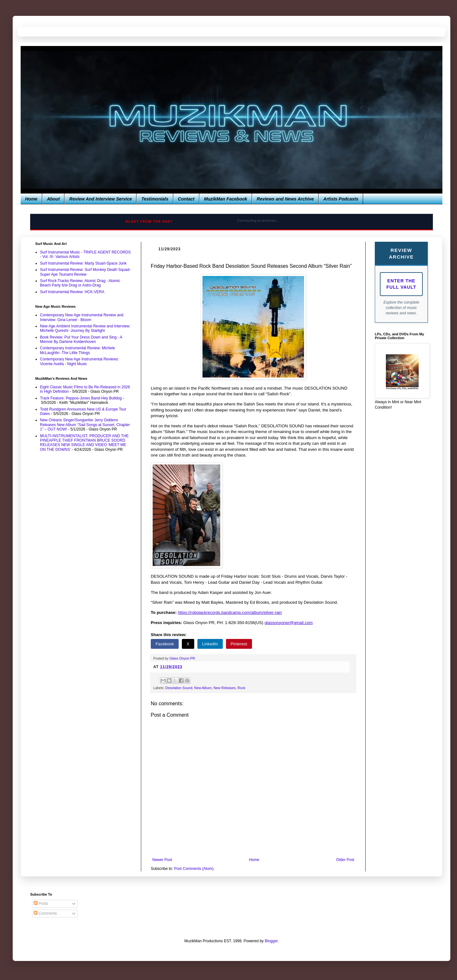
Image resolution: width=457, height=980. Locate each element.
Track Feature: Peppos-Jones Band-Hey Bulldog (81, 398)
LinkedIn (210, 644)
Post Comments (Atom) (194, 869)
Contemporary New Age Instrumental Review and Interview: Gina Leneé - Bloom (82, 317)
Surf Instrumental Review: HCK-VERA (72, 292)
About (53, 199)
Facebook (165, 644)
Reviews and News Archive (285, 199)
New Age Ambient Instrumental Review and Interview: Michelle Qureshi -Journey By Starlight (85, 328)
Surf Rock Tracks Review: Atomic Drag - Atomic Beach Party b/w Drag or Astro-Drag (80, 283)
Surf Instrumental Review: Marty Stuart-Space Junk (83, 263)
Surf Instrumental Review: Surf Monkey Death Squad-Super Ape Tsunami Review (85, 272)
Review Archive (401, 253)
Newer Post (162, 860)
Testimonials (155, 199)
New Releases (225, 688)
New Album (203, 688)
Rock (241, 688)
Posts (41, 904)
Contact (186, 199)
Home (31, 199)
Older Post (345, 860)
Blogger (271, 941)
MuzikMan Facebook (226, 199)
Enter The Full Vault (401, 284)
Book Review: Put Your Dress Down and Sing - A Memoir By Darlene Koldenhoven (81, 339)
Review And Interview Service (100, 199)
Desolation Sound (179, 688)
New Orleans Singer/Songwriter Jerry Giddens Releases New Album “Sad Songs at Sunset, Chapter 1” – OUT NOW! (85, 425)
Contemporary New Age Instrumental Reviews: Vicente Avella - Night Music (79, 361)
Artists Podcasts (341, 199)
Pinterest (239, 644)
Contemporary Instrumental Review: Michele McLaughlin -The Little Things (77, 350)
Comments (45, 913)
